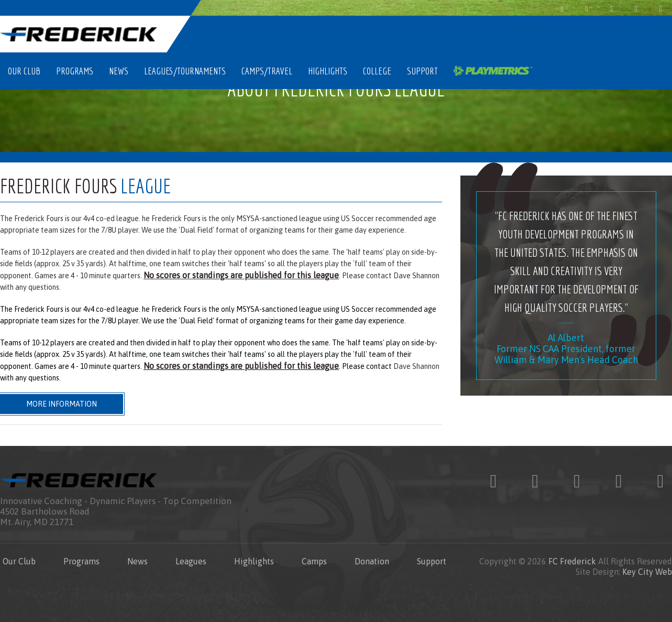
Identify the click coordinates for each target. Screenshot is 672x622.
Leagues (191, 561)
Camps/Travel (267, 71)
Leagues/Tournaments (185, 71)
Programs (75, 71)
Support (422, 71)
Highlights (328, 71)
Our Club (24, 71)
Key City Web (647, 572)
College (377, 71)
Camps (314, 561)
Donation (372, 561)
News (119, 71)
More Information (62, 404)
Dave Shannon (416, 276)
